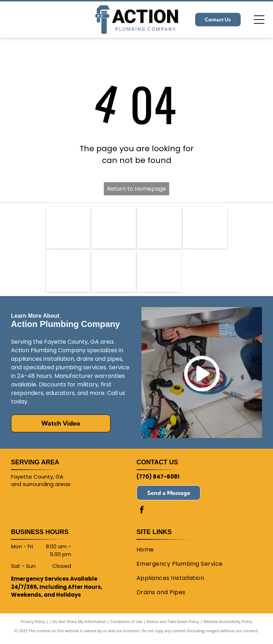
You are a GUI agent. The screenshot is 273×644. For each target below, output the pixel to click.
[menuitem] (197, 554)
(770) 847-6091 (158, 481)
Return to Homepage (136, 189)
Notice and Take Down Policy (173, 626)
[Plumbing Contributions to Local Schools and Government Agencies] (114, 229)
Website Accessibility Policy (228, 626)
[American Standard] (159, 229)
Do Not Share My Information (79, 626)
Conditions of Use (126, 626)
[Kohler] (68, 275)
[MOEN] (114, 275)
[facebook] (142, 515)
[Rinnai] (159, 275)
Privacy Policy (33, 626)
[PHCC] (68, 229)
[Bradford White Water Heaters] (205, 229)
